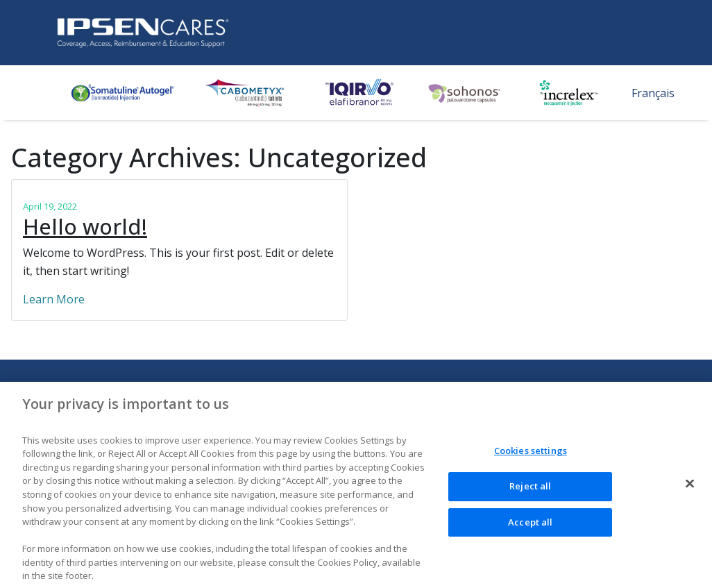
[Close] (690, 487)
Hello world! (85, 226)
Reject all (530, 489)
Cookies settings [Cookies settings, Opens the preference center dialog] (531, 455)
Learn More (54, 299)
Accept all (530, 526)
